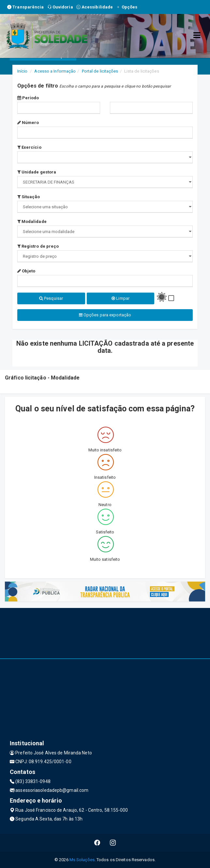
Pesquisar (51, 298)
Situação (29, 197)
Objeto (26, 271)
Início (22, 71)
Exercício (29, 147)
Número (28, 123)
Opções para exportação (105, 315)
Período (28, 98)
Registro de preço (38, 246)
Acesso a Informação (55, 71)
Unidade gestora (37, 172)
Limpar (120, 298)
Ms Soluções (82, 860)
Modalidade (32, 221)
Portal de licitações (100, 71)
